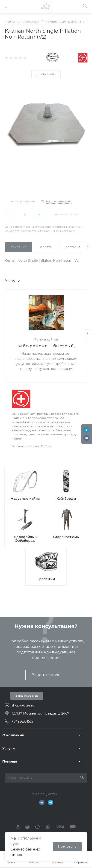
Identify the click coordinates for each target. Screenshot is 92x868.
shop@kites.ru (23, 705)
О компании (13, 735)
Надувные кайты (25, 499)
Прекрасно (67, 846)
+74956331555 (22, 721)
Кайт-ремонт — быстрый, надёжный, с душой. (46, 346)
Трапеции (46, 579)
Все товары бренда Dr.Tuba (32, 446)
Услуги (9, 748)
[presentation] (88, 247)
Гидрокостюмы (66, 537)
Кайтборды (66, 499)
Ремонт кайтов (46, 339)
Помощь (10, 761)
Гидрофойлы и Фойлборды (25, 539)
